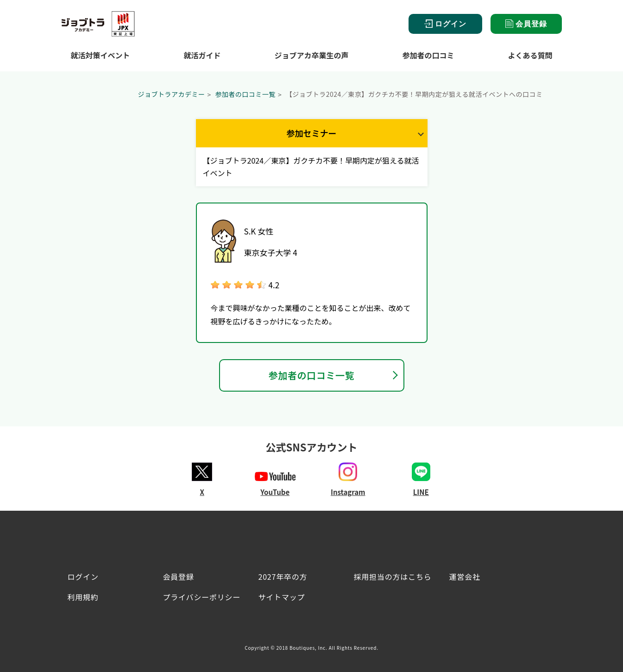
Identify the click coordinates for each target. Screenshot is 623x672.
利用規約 (83, 597)
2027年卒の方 (283, 577)
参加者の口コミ (428, 55)
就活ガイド (202, 55)
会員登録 (526, 24)
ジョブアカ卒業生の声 (311, 55)
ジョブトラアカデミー (172, 94)
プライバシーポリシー (202, 597)
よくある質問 (530, 55)
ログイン (445, 24)
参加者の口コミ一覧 (245, 94)
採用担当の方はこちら (393, 577)
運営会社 (465, 577)
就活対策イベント (101, 55)
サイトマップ (282, 597)
